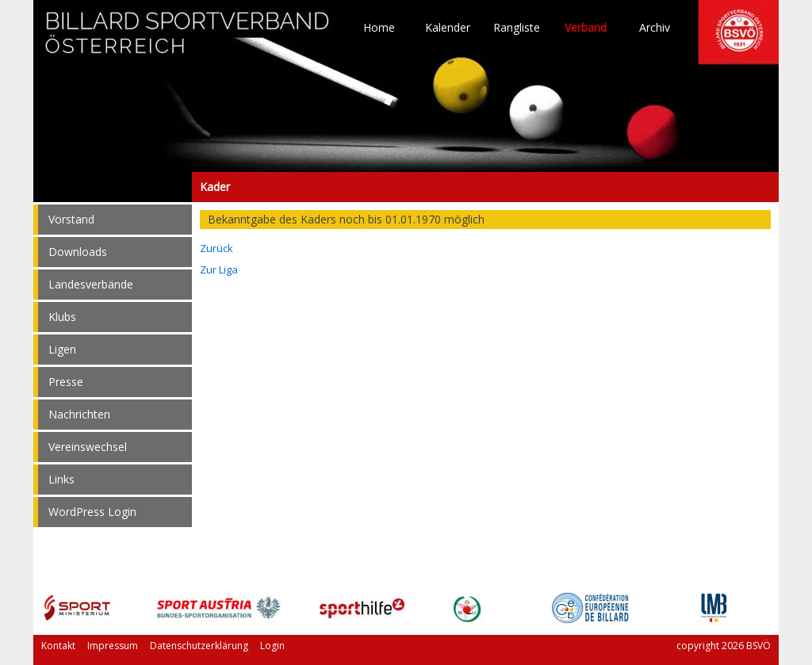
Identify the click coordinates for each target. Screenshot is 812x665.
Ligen (62, 349)
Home (379, 28)
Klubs (62, 317)
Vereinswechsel (88, 447)
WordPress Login (92, 512)
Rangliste (517, 28)
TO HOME (188, 40)
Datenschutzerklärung (199, 646)
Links (61, 479)
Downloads (78, 252)
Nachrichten (79, 414)
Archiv (655, 28)
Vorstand (71, 219)
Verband (586, 28)
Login (272, 646)
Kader (113, 187)
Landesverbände (91, 284)
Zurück (216, 248)
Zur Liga (219, 269)
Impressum (113, 646)
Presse (66, 382)
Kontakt (58, 646)
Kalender (448, 28)
